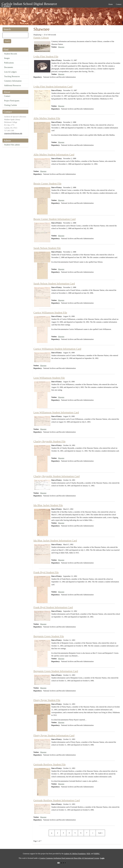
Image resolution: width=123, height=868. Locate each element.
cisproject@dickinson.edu (13, 133)
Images (7, 58)
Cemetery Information (13, 81)
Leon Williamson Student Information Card (56, 412)
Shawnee (61, 47)
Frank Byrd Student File (46, 572)
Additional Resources (13, 85)
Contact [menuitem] (119, 4)
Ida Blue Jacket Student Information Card (55, 541)
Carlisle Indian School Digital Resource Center (29, 4)
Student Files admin (12, 145)
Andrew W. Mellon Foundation (75, 854)
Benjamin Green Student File (49, 636)
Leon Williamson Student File (49, 378)
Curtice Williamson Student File (50, 312)
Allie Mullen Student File (47, 118)
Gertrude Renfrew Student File (50, 764)
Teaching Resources (12, 76)
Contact (7, 96)
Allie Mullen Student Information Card (54, 155)
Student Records (11, 54)
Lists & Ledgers (10, 72)
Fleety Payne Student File (47, 700)
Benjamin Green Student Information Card (56, 671)
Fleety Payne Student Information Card (54, 735)
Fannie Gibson (41, 38)
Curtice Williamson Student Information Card (57, 349)
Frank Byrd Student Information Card (53, 607)
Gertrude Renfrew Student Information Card (57, 800)
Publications (9, 63)
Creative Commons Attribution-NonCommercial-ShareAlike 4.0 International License (69, 858)
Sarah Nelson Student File (47, 248)
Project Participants (12, 101)
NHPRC (97, 854)
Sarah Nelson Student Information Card (54, 284)
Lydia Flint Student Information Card (53, 87)
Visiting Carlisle (10, 105)
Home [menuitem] (111, 4)
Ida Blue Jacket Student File (48, 505)
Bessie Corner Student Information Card (55, 219)
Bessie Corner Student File (48, 184)
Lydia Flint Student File (46, 56)
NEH (88, 854)
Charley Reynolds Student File (50, 441)
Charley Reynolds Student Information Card (57, 476)
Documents (9, 67)
